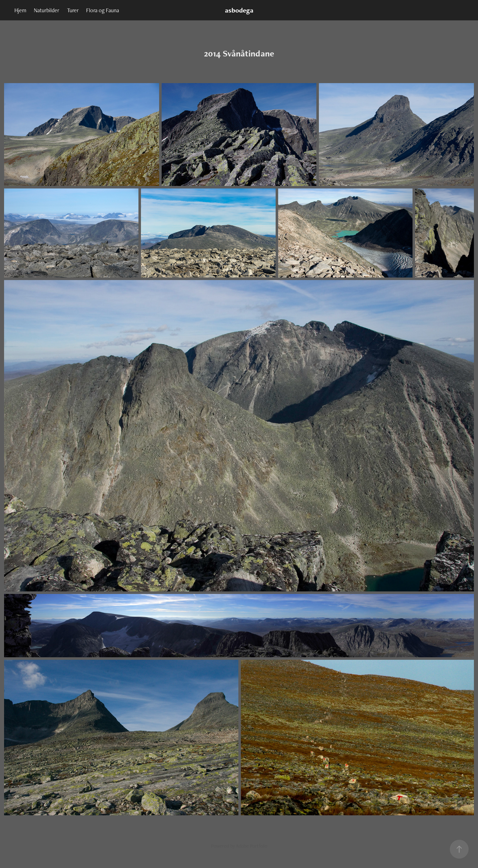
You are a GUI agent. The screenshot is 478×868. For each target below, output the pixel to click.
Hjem (20, 10)
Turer (73, 10)
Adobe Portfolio (252, 846)
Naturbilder (47, 10)
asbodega (239, 10)
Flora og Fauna (103, 10)
